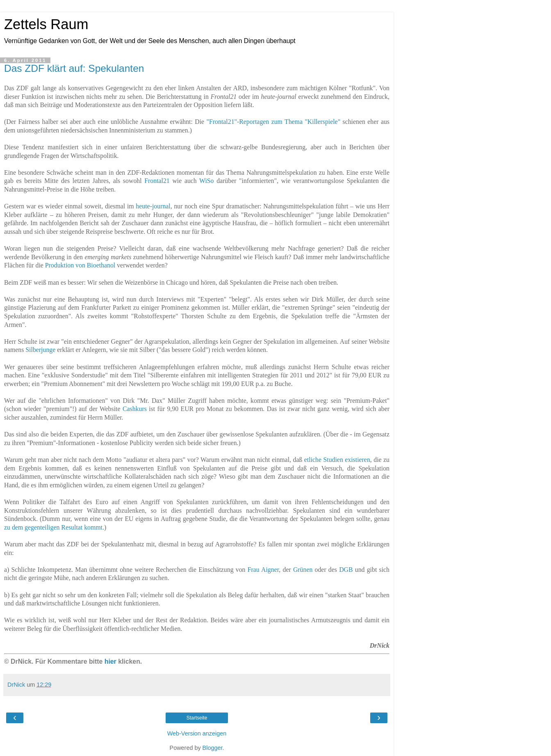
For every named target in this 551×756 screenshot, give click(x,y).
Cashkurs (135, 409)
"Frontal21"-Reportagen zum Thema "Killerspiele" (274, 122)
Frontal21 (157, 181)
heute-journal (153, 206)
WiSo (206, 181)
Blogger (213, 748)
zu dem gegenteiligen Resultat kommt (53, 527)
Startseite (197, 718)
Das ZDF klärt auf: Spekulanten (74, 68)
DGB (346, 570)
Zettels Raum (46, 24)
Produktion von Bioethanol (80, 265)
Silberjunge (40, 350)
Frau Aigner (263, 570)
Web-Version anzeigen (197, 733)
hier (110, 661)
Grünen (303, 570)
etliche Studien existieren (337, 460)
